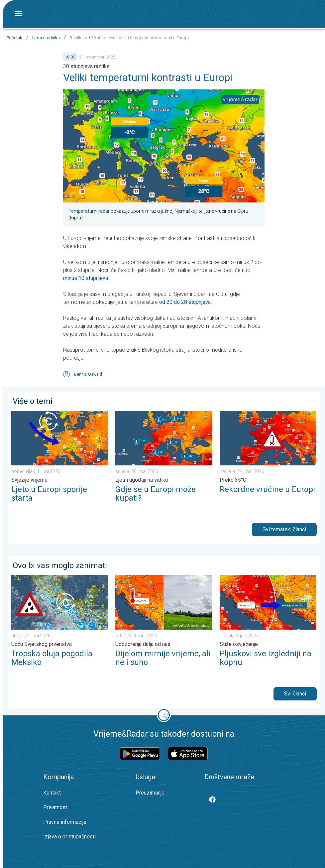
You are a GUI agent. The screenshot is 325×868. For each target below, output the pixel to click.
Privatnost (55, 807)
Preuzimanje (150, 793)
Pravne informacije (65, 822)
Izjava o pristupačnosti (69, 837)
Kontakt (52, 793)
